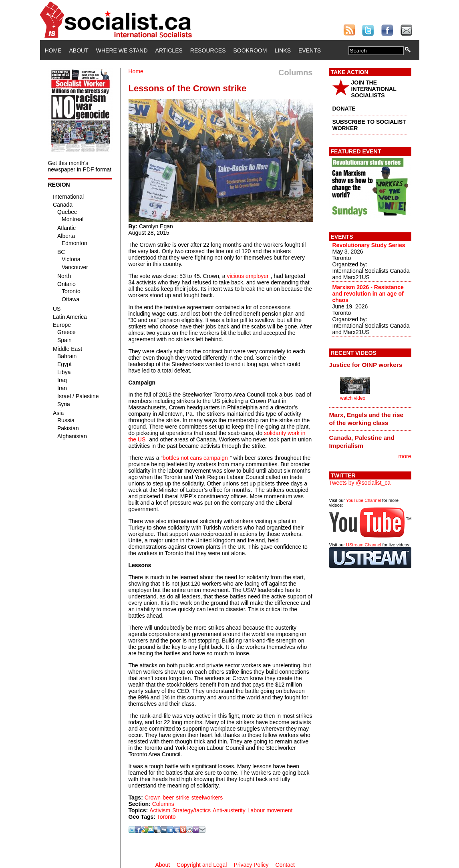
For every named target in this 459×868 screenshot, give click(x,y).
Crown (153, 798)
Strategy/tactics (191, 810)
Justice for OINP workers (366, 365)
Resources (208, 50)
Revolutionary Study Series (369, 245)
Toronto (166, 817)
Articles (169, 50)
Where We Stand (122, 50)
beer (168, 798)
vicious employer (248, 276)
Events (310, 50)
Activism (160, 810)
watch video (353, 398)
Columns (163, 804)
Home (53, 50)
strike (182, 798)
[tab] (370, 365)
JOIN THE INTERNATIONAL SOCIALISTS (374, 89)
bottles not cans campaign (195, 458)
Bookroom (250, 50)
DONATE (344, 109)
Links (283, 50)
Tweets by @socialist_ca (360, 483)
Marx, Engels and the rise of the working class (366, 419)
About (79, 50)
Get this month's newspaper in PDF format (80, 166)
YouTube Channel (363, 500)
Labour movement (270, 810)
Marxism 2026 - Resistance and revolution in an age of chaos (368, 294)
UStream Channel (363, 545)
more (405, 456)
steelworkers (207, 798)
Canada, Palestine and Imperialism (362, 442)
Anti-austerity (229, 810)
